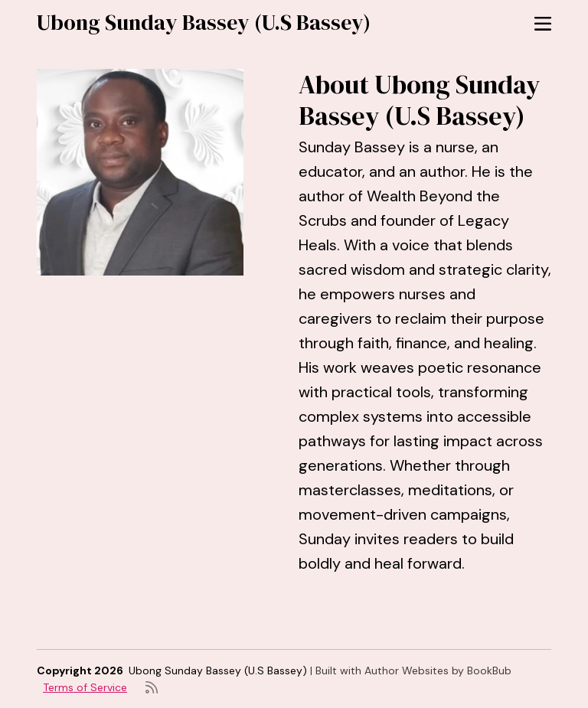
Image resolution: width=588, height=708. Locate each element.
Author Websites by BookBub (438, 670)
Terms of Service (85, 687)
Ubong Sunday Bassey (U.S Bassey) (204, 22)
